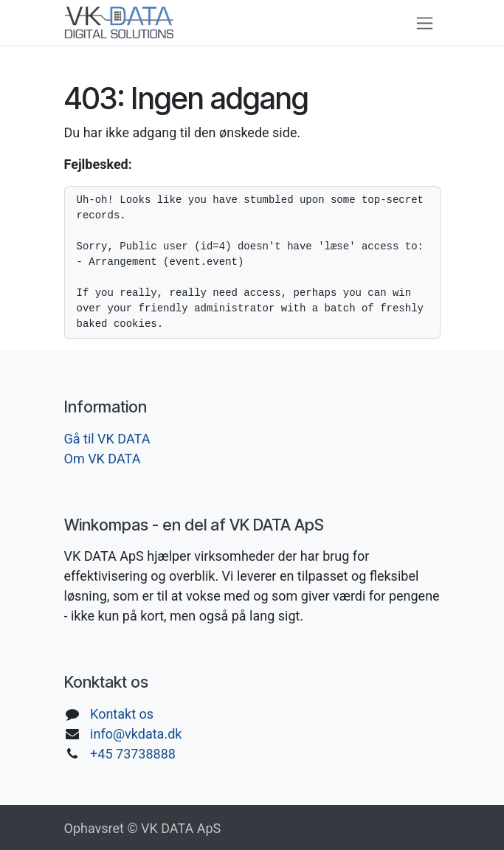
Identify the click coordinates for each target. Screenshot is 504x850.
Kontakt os (122, 714)
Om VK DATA (103, 459)
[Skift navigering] (425, 23)
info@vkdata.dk (136, 734)
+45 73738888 (133, 754)
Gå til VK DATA (107, 439)
